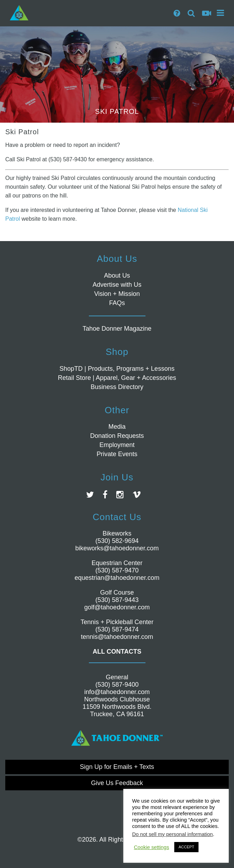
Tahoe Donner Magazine (117, 329)
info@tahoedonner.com (117, 692)
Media (117, 427)
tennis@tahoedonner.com (117, 637)
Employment (117, 445)
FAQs (117, 303)
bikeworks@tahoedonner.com (117, 548)
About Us (117, 276)
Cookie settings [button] (151, 847)
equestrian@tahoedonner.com (117, 578)
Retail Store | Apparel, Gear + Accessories (117, 378)
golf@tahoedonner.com (117, 607)
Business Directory (117, 387)
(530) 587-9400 (117, 685)
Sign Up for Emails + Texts (117, 767)
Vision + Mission (117, 294)
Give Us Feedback (117, 783)
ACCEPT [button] (186, 847)
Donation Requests (117, 436)
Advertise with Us (117, 285)
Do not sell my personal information (173, 834)
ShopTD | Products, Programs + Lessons (117, 369)
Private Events (117, 454)
